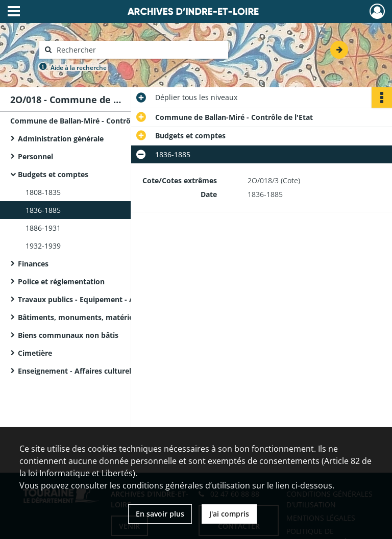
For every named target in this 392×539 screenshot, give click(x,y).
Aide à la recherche (79, 68)
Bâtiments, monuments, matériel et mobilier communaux (120, 317)
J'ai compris (229, 514)
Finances (33, 264)
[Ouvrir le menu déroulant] (14, 12)
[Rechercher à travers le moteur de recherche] (139, 50)
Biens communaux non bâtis (68, 335)
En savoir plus (160, 514)
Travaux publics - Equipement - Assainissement (101, 299)
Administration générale (61, 139)
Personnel (35, 156)
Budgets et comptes (53, 174)
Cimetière (35, 353)
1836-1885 (43, 210)
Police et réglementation (61, 281)
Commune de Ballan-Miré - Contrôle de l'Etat (89, 121)
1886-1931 (43, 228)
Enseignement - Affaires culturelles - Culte (92, 371)
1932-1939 (43, 246)
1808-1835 (43, 192)
